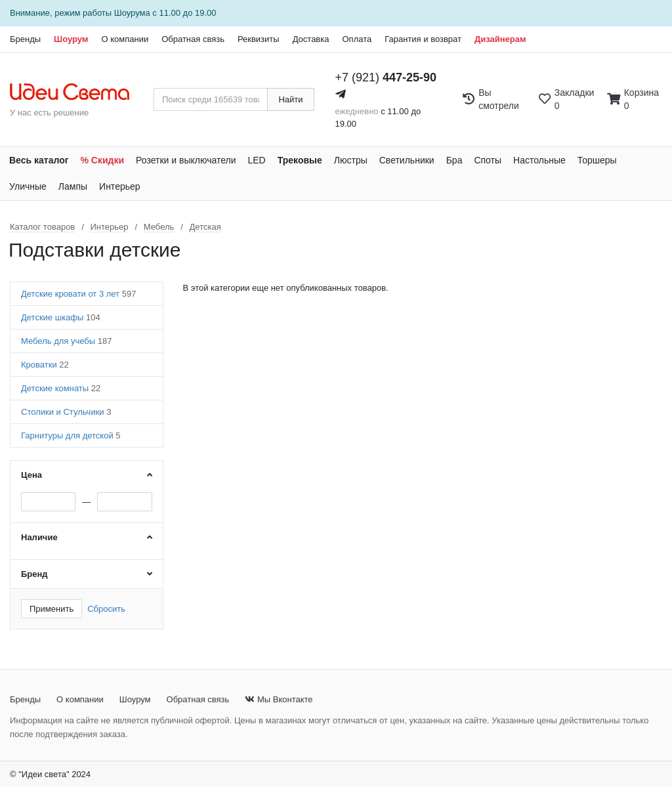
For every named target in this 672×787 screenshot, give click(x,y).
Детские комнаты (61, 388)
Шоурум (71, 39)
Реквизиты (259, 39)
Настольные (539, 160)
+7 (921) (386, 77)
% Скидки (103, 160)
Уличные (28, 186)
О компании (125, 39)
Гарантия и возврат (423, 39)
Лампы (73, 186)
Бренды (25, 39)
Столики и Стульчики (66, 412)
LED (256, 160)
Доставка (311, 39)
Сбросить (106, 609)
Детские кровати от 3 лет (78, 294)
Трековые (300, 160)
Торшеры (597, 160)
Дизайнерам (500, 39)
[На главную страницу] (76, 93)
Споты (488, 160)
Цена (31, 475)
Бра (454, 160)
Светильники (407, 160)
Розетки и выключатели (186, 160)
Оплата (357, 39)
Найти (290, 99)
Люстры (351, 160)
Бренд (34, 574)
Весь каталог (39, 160)
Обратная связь (193, 39)
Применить (52, 609)
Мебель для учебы (66, 341)
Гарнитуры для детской (71, 436)
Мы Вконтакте (279, 699)
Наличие (39, 537)
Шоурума (132, 13)
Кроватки (45, 365)
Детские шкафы (61, 317)
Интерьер (120, 186)
